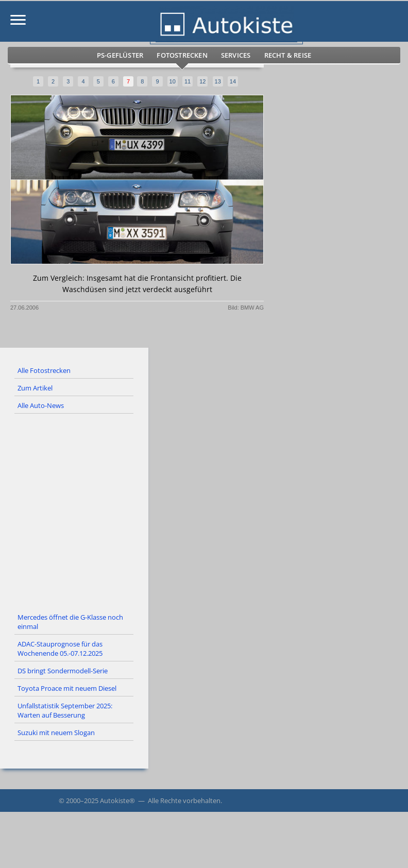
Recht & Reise (288, 55)
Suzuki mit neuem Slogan (56, 733)
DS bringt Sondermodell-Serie (63, 671)
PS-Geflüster (120, 55)
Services (236, 55)
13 (218, 81)
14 (233, 81)
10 (173, 81)
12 (202, 81)
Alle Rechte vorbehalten (184, 801)
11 (188, 81)
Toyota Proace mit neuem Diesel (67, 688)
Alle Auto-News (41, 405)
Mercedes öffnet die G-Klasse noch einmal (70, 622)
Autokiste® (117, 801)
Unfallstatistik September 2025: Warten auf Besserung (65, 710)
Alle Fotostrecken (44, 370)
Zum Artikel (35, 388)
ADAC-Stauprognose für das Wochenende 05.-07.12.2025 (60, 649)
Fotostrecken (182, 55)
